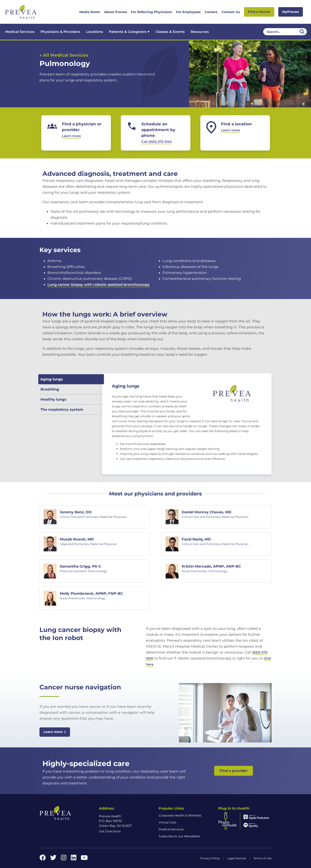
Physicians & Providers (60, 32)
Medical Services (20, 32)
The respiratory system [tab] (62, 410)
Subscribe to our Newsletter (179, 836)
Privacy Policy (210, 858)
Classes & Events (170, 32)
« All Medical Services (64, 55)
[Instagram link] (64, 859)
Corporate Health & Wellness (180, 815)
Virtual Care (167, 822)
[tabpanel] (187, 424)
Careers (211, 12)
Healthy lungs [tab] (53, 399)
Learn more (55, 732)
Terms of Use (263, 858)
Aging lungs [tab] (52, 379)
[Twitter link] (53, 859)
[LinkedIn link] (74, 859)
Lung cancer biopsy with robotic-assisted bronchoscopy (98, 285)
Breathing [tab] (50, 389)
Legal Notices (237, 858)
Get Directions (110, 831)
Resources (200, 32)
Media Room (90, 12)
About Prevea (116, 12)
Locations (95, 32)
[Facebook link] (43, 859)
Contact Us (231, 12)
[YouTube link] (84, 859)
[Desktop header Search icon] (302, 32)
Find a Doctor (259, 12)
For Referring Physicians (151, 12)
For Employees (188, 12)
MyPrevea (291, 12)
